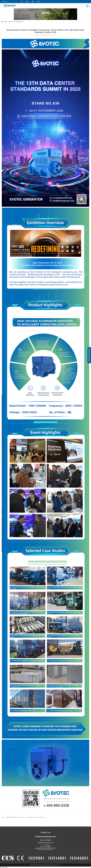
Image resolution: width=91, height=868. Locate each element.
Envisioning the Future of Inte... (12, 817)
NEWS (10, 22)
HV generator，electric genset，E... (35, 817)
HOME (5, 22)
